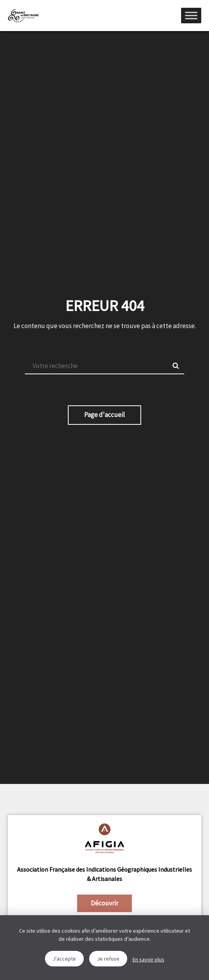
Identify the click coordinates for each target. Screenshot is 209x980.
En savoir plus (149, 959)
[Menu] (191, 15)
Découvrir (104, 903)
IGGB (23, 16)
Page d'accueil (104, 415)
